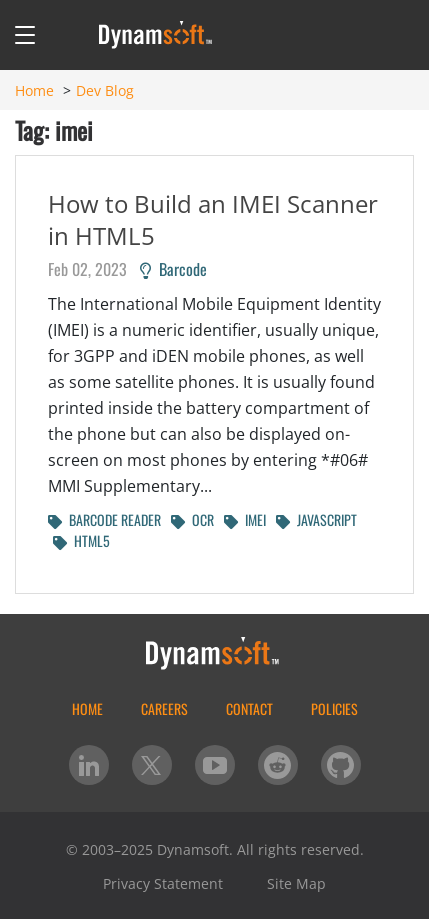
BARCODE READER (104, 519)
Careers (164, 708)
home (87, 708)
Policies (334, 708)
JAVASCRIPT (316, 519)
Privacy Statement (163, 883)
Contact (249, 708)
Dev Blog (105, 90)
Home (34, 90)
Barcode (173, 269)
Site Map (296, 883)
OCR (192, 519)
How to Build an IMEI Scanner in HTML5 (213, 219)
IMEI (245, 519)
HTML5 (81, 540)
